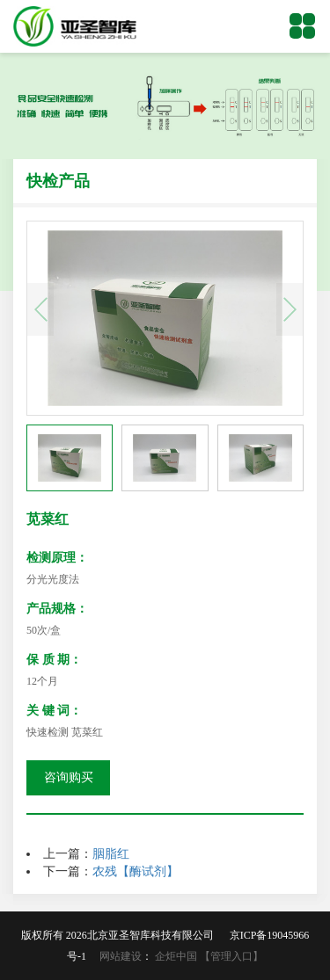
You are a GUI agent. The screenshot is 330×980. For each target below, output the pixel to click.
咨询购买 (69, 777)
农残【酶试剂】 (136, 871)
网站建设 (121, 956)
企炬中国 (176, 956)
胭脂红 (111, 854)
